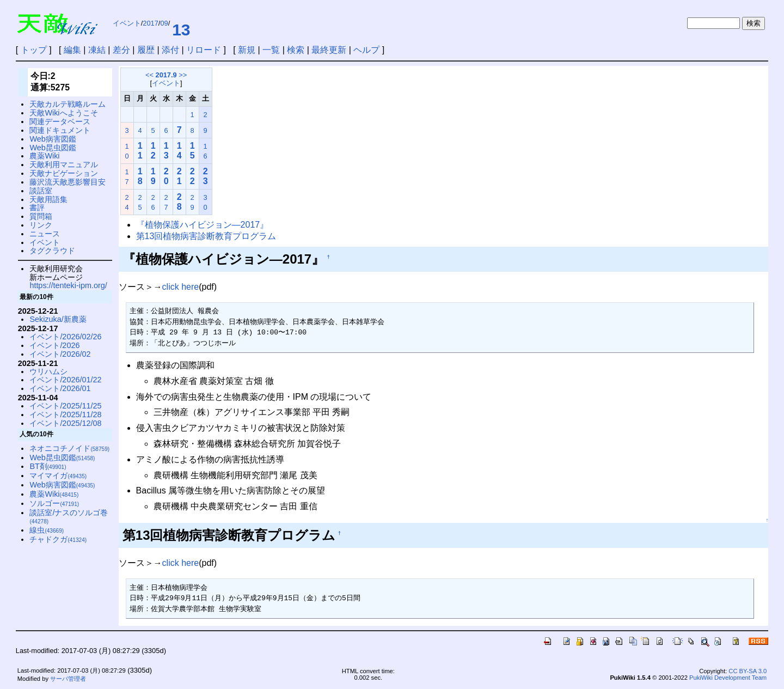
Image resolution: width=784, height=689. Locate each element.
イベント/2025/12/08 (65, 423)
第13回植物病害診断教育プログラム (206, 236)
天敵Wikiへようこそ (63, 113)
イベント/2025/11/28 (65, 414)
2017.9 (166, 75)
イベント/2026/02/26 (65, 337)
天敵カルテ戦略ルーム (68, 104)
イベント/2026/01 (60, 388)
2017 (150, 23)
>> (183, 75)
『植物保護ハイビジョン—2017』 (203, 225)
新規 (247, 50)
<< (149, 75)
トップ (34, 50)
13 (181, 30)
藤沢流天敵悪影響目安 (68, 182)
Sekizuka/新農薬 (58, 319)
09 (164, 23)
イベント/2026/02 (60, 354)
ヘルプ (366, 50)
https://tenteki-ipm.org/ (68, 285)
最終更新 (329, 50)
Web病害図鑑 (53, 139)
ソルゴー (54, 503)
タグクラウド (52, 251)
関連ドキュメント (60, 130)
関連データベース (60, 121)
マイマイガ (58, 475)
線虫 (47, 530)
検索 (296, 50)
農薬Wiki (44, 156)
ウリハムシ (48, 371)
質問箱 (41, 216)
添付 (170, 50)
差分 (121, 50)
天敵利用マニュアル (64, 164)
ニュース (45, 234)
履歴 (146, 50)
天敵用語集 (48, 199)
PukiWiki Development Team (728, 678)
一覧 (271, 50)
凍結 (97, 50)
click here (181, 287)
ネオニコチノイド (69, 448)
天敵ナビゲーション (64, 173)
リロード (204, 50)
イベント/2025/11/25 (65, 406)
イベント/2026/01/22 (65, 380)
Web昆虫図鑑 (53, 148)
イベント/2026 (54, 345)
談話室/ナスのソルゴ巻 (69, 517)
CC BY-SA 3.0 (748, 671)
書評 (37, 208)
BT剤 (48, 466)
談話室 (41, 191)
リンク (41, 225)
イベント (127, 23)
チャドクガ (58, 539)
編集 (72, 50)
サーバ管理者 (68, 679)
